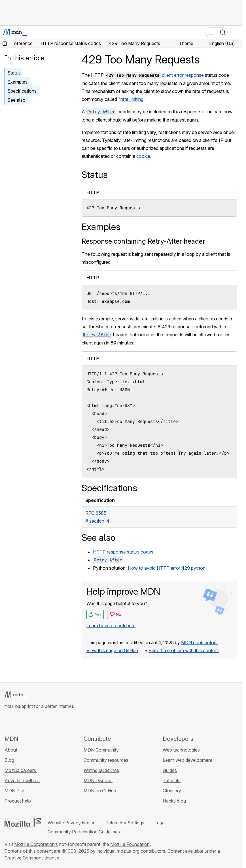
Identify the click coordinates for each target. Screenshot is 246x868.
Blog (9, 760)
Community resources (106, 760)
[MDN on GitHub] (8, 722)
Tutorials (172, 780)
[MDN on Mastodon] (39, 722)
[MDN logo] (16, 695)
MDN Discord (98, 780)
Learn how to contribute (111, 626)
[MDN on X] (28, 722)
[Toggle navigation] (235, 32)
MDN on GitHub (100, 791)
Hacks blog (175, 801)
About (11, 750)
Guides (170, 770)
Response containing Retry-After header (143, 241)
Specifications (22, 91)
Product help (18, 801)
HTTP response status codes (123, 552)
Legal (160, 823)
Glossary (172, 791)
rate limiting (132, 99)
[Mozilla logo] (23, 822)
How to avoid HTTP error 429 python (167, 568)
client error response (183, 75)
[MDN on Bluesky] (18, 722)
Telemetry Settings (125, 823)
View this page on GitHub (112, 650)
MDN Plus (15, 791)
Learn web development (187, 760)
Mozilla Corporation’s (36, 844)
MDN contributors (199, 643)
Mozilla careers (21, 770)
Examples (17, 82)
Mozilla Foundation (130, 844)
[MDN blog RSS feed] (49, 722)
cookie (143, 156)
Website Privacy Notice (72, 823)
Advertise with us (22, 780)
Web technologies (181, 750)
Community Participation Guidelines (84, 832)
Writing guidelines (101, 770)
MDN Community (101, 750)
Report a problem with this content (184, 650)
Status (14, 73)
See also (16, 100)
